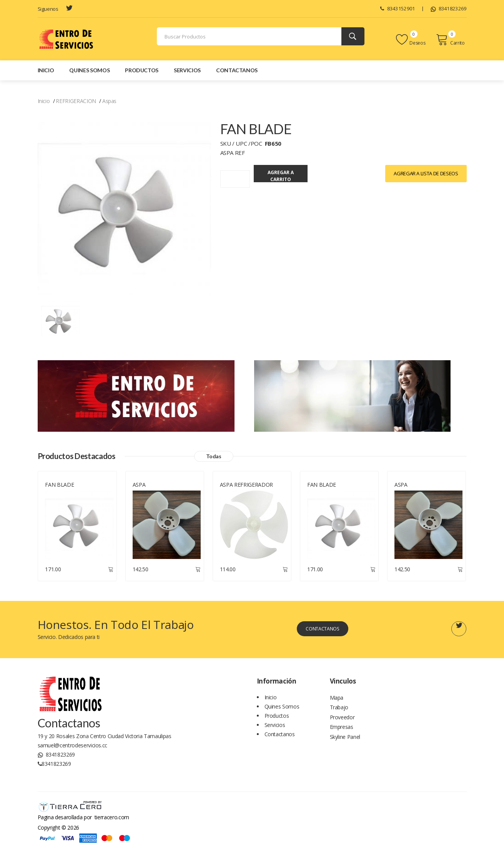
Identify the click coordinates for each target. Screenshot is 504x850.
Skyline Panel (345, 746)
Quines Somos (89, 70)
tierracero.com (112, 819)
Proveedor (342, 723)
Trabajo (339, 711)
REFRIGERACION (76, 101)
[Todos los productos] (60, 320)
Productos (142, 70)
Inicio (46, 70)
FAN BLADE (59, 487)
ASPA (139, 487)
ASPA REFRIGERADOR (246, 487)
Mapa (337, 700)
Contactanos (237, 70)
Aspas (109, 101)
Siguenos (48, 9)
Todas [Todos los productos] (236, 457)
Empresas (342, 734)
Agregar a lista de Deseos (426, 173)
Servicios (187, 70)
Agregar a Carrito (305, 174)
